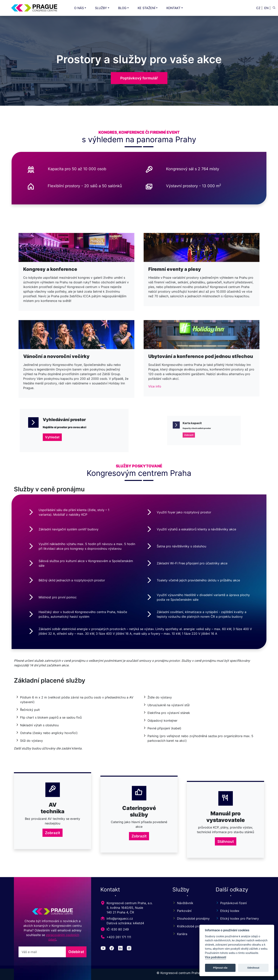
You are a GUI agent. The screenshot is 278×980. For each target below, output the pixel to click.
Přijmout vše (220, 968)
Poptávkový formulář (139, 78)
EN (266, 8)
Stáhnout (226, 907)
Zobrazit (53, 907)
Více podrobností (216, 957)
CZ (258, 8)
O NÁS (79, 8)
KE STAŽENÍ (146, 8)
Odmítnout (253, 968)
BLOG (122, 8)
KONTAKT (173, 8)
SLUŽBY (101, 8)
